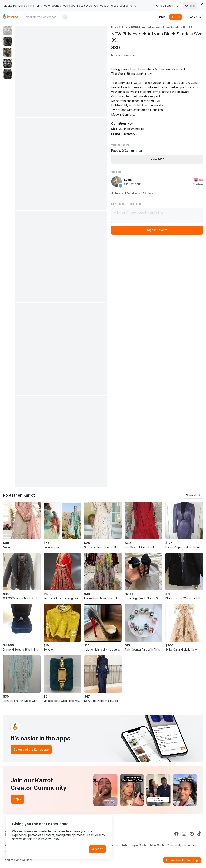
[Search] (65, 17)
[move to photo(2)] (8, 41)
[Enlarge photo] (61, 72)
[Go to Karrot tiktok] (199, 834)
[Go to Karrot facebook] (177, 834)
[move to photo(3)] (8, 52)
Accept (97, 849)
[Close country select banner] (202, 4)
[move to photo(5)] (8, 74)
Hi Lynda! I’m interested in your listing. (157, 216)
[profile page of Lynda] (117, 182)
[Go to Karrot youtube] (192, 834)
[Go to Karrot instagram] (184, 834)
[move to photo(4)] (8, 63)
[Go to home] (11, 17)
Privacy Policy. (51, 839)
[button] (193, 495)
